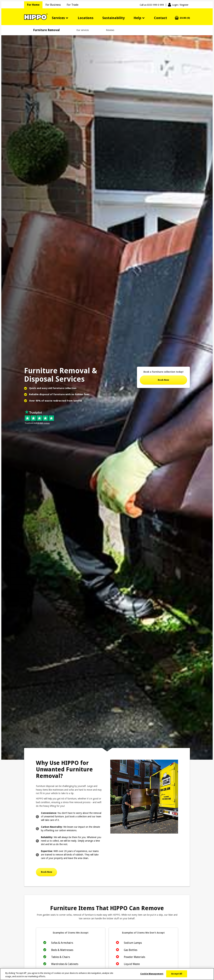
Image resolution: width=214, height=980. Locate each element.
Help (137, 18)
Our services (83, 30)
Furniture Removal (46, 30)
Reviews (110, 30)
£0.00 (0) (185, 18)
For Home (33, 5)
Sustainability (114, 18)
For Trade (73, 5)
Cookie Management (152, 976)
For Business (53, 5)
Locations (86, 18)
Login (180, 5)
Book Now (163, 380)
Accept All (177, 976)
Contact (160, 18)
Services (58, 18)
